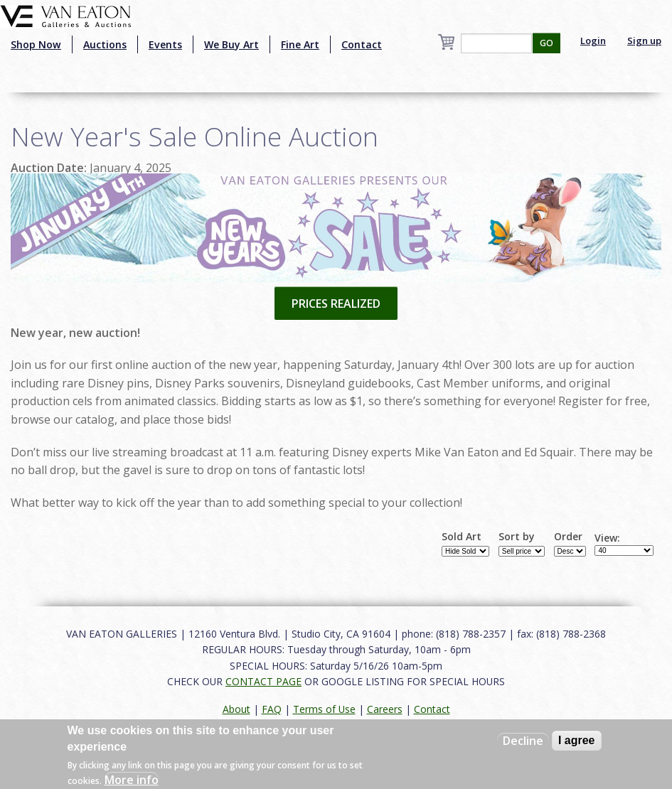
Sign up (644, 41)
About (236, 709)
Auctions (105, 44)
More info (132, 780)
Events (165, 44)
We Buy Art (231, 44)
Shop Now (36, 44)
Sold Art (462, 537)
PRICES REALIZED (336, 304)
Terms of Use (324, 709)
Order (568, 537)
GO (546, 43)
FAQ (272, 709)
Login (593, 41)
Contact (362, 44)
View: (607, 538)
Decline (523, 741)
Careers (385, 709)
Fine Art (300, 44)
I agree (577, 740)
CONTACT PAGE (263, 681)
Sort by (517, 537)
